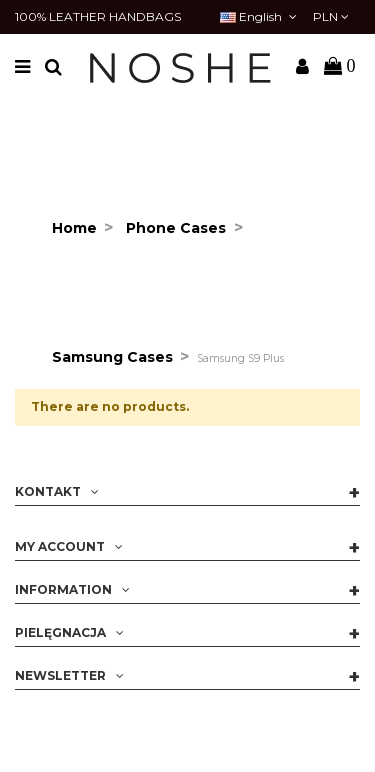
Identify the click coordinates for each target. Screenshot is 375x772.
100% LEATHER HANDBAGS (98, 16)
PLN (331, 16)
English (260, 16)
